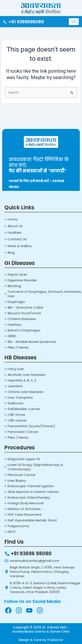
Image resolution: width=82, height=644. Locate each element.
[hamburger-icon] (74, 22)
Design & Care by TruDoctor (41, 640)
